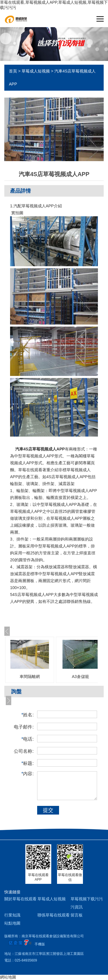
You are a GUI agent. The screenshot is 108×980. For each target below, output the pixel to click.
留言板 (77, 915)
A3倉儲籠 (80, 677)
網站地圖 (8, 977)
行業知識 (12, 915)
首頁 (13, 71)
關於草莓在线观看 (20, 899)
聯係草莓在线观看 (54, 915)
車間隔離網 (30, 677)
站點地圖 (12, 923)
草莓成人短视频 (36, 71)
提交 (48, 810)
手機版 (40, 944)
